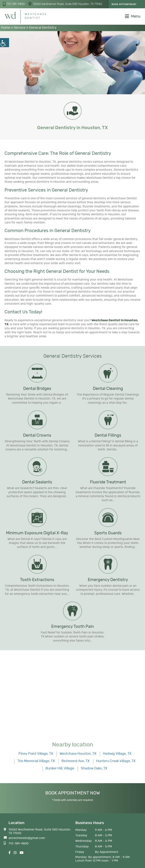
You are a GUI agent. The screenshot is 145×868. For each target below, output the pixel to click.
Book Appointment (124, 4)
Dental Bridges (37, 389)
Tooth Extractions (37, 580)
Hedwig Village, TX (117, 754)
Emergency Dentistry (108, 580)
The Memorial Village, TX (36, 761)
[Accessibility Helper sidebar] (5, 43)
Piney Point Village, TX (36, 754)
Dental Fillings (108, 435)
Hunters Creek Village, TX (116, 761)
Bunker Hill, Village (60, 768)
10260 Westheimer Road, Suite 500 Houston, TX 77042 (65, 4)
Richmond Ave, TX (75, 761)
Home (6, 28)
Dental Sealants (37, 482)
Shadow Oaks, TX (94, 768)
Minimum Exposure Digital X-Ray (37, 533)
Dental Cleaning (108, 389)
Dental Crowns (37, 435)
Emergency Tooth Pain (72, 626)
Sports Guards (108, 533)
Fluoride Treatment (108, 482)
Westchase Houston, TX (78, 754)
